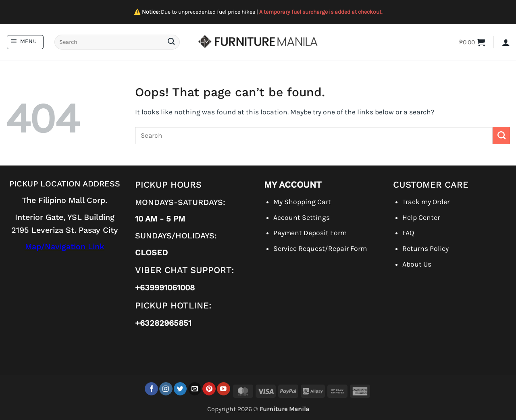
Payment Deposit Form (310, 233)
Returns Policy (425, 248)
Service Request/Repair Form (320, 248)
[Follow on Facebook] (151, 389)
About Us (417, 264)
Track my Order (426, 202)
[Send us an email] (195, 389)
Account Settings (302, 217)
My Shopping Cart (302, 202)
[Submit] (171, 42)
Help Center (421, 217)
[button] (25, 42)
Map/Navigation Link (65, 247)
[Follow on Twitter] (180, 389)
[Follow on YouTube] (224, 389)
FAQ (408, 233)
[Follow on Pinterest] (209, 389)
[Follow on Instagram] (166, 389)
